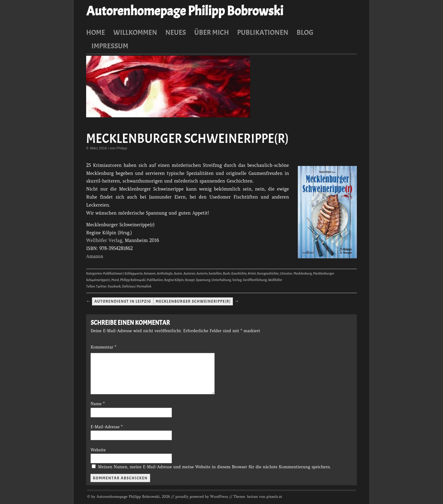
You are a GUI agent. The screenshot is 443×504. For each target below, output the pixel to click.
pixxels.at (274, 497)
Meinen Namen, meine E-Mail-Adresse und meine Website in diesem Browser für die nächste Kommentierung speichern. (215, 467)
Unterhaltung (221, 280)
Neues (176, 32)
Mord (115, 280)
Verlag (237, 280)
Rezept (190, 280)
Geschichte (239, 274)
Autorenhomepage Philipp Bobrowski (185, 11)
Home (96, 32)
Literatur (286, 274)
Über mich (212, 32)
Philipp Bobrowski (133, 280)
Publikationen (263, 32)
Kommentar (103, 347)
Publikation (155, 280)
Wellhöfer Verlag (104, 240)
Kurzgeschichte (268, 274)
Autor (178, 274)
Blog (305, 32)
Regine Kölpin (174, 280)
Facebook (114, 286)
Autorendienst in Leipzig (123, 301)
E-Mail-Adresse (106, 427)
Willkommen (135, 32)
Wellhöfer (275, 280)
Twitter (101, 286)
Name (98, 404)
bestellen (215, 274)
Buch (226, 274)
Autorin (202, 274)
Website (98, 450)
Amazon (95, 256)
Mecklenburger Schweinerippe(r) (187, 139)
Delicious (129, 286)
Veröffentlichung (255, 280)
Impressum (110, 46)
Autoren (189, 274)
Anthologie (165, 274)
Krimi (252, 274)
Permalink (144, 286)
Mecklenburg (303, 274)
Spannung (203, 280)
